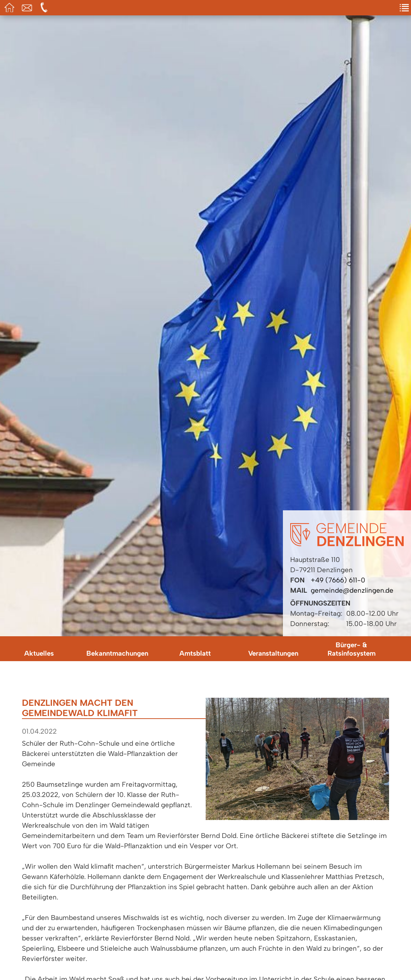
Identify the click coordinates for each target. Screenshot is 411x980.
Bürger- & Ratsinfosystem (352, 649)
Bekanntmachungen (117, 653)
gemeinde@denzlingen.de (352, 590)
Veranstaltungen (273, 653)
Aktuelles (39, 653)
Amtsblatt (195, 653)
